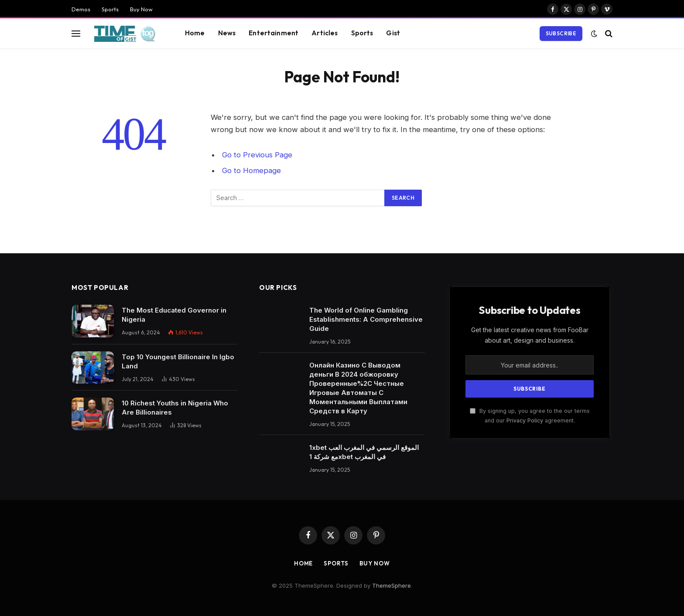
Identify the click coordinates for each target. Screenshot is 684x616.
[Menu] (76, 33)
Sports (110, 9)
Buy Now (141, 9)
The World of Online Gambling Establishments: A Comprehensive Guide (366, 319)
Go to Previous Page (257, 155)
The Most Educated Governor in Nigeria (174, 315)
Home (195, 33)
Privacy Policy (525, 420)
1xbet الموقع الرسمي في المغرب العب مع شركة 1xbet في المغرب (364, 452)
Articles (325, 33)
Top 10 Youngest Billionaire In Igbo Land (178, 361)
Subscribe (561, 33)
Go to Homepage (251, 170)
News (227, 33)
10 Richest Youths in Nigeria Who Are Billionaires (175, 408)
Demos (81, 9)
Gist (393, 33)
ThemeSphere (392, 585)
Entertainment (274, 33)
